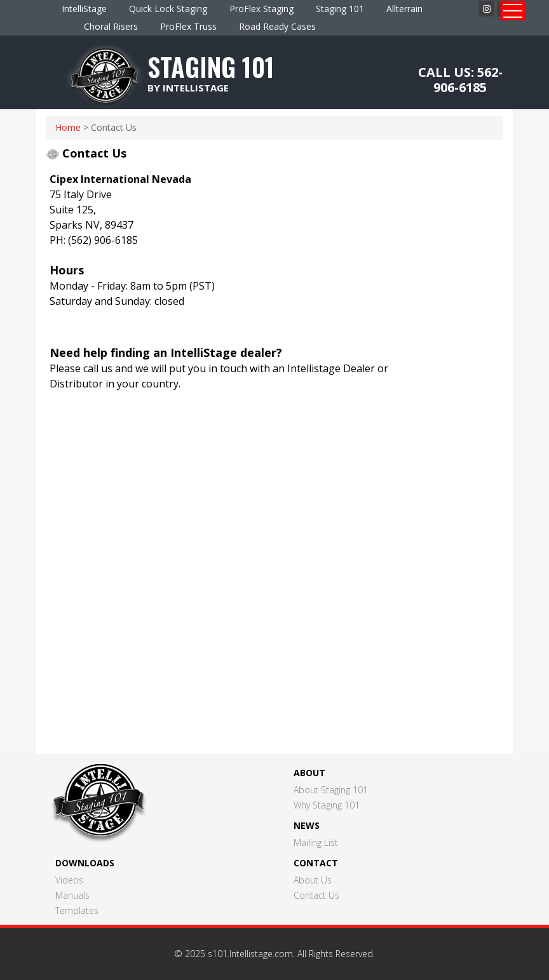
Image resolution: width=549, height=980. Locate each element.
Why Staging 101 (327, 805)
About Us (313, 880)
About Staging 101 (331, 790)
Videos (69, 880)
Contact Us (316, 895)
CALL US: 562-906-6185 (460, 80)
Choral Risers (111, 26)
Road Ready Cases (277, 26)
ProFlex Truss (188, 26)
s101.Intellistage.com (250, 954)
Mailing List (316, 842)
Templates (77, 910)
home (68, 127)
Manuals (72, 895)
